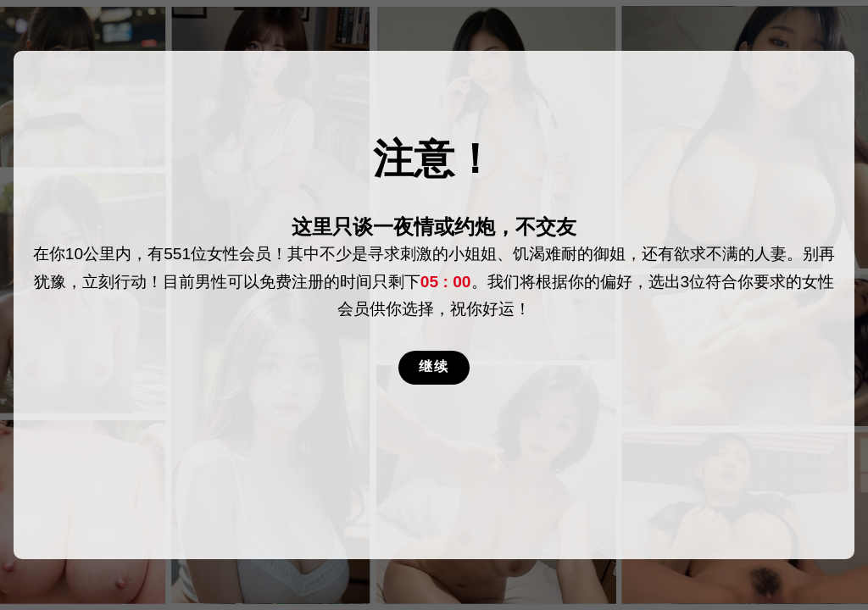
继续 (434, 366)
